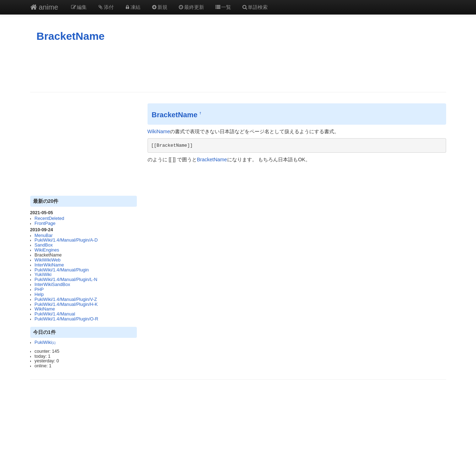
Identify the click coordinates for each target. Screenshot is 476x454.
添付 (106, 7)
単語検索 (255, 7)
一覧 (223, 7)
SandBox (44, 245)
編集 (79, 7)
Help (39, 294)
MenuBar (44, 236)
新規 (159, 7)
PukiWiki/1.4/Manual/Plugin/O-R (66, 319)
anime (44, 7)
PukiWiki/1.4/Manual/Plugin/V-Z (66, 299)
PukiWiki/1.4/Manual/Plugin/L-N (66, 280)
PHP (39, 290)
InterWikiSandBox (52, 285)
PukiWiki (45, 342)
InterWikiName (49, 265)
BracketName (71, 36)
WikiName (45, 309)
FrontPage (45, 223)
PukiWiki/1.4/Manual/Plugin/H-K (66, 304)
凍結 (133, 7)
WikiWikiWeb (47, 260)
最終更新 (191, 7)
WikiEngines (47, 250)
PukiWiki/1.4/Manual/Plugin (62, 270)
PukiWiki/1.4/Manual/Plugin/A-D (66, 240)
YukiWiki (43, 275)
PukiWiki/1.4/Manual (55, 314)
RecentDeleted (49, 218)
